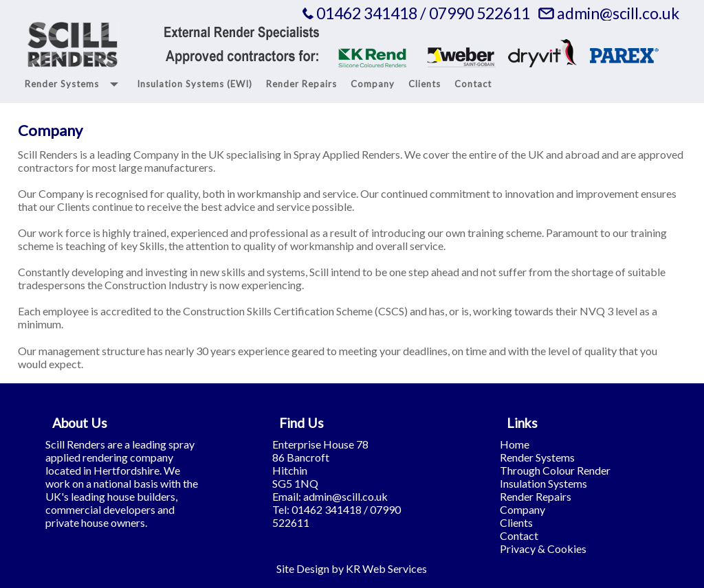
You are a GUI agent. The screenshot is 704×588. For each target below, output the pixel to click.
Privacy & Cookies (543, 549)
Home (515, 444)
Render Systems (537, 457)
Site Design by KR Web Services (352, 568)
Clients (516, 522)
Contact (519, 535)
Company (522, 509)
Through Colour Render (555, 470)
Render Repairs (536, 496)
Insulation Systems (543, 483)
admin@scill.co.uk (618, 13)
